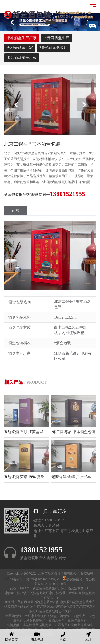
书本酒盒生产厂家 (22, 38)
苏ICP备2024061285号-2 (43, 579)
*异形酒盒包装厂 (53, 48)
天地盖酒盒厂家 (20, 48)
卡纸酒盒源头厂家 (22, 58)
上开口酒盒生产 (56, 38)
